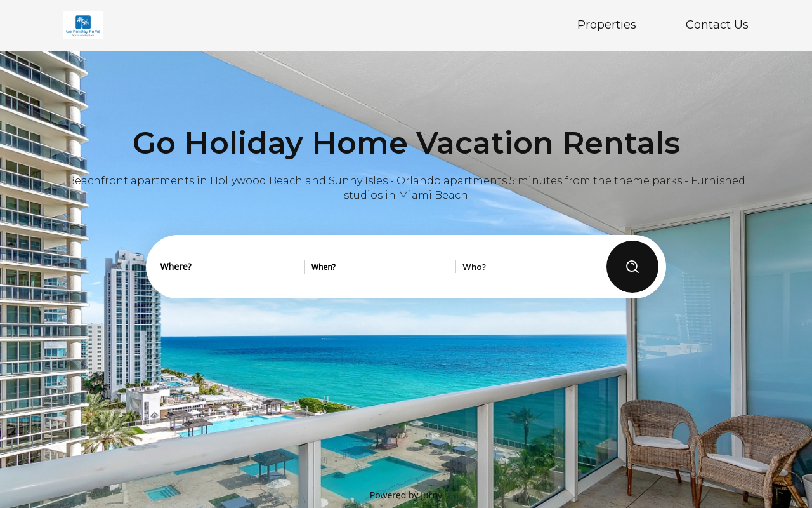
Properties (607, 25)
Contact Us (717, 25)
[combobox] (229, 267)
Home (510, 25)
